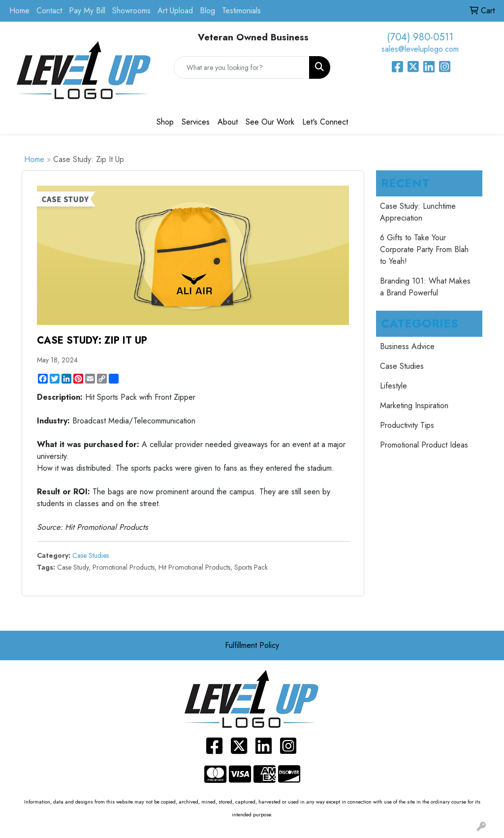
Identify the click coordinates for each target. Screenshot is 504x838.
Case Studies (91, 555)
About (228, 122)
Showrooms (131, 11)
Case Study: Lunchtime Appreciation (418, 212)
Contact (49, 11)
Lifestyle (394, 386)
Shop (165, 122)
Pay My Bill (87, 11)
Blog (207, 11)
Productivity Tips (407, 425)
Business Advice (407, 346)
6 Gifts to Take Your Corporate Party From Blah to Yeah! (424, 249)
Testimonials (241, 11)
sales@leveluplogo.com (420, 49)
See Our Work (270, 122)
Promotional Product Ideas (424, 445)
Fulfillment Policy (252, 645)
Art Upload (175, 11)
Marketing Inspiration (414, 405)
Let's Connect (325, 122)
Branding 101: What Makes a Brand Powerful (425, 287)
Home (19, 11)
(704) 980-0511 (420, 37)
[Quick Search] (241, 67)
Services (196, 122)
